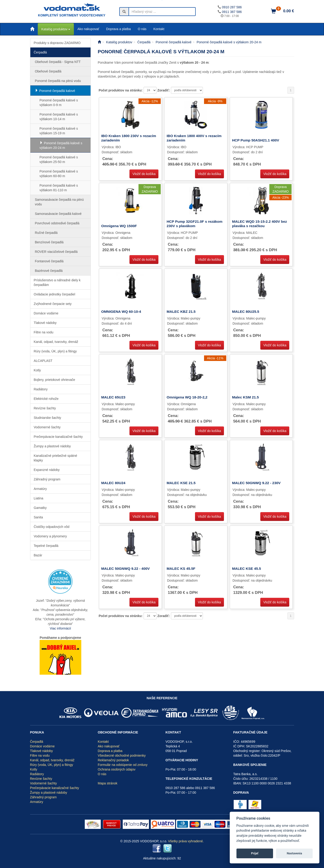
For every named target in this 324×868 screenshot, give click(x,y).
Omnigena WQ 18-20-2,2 (187, 397)
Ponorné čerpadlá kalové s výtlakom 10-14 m (59, 117)
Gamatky (40, 508)
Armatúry (40, 489)
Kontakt (159, 29)
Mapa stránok (108, 783)
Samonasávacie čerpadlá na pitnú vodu (59, 202)
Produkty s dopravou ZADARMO (57, 43)
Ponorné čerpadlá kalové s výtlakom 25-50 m (59, 160)
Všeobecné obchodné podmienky (122, 755)
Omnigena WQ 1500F (119, 226)
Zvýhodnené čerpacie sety (53, 304)
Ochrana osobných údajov (117, 769)
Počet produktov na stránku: (121, 90)
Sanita (38, 517)
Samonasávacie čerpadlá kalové (58, 214)
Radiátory (41, 389)
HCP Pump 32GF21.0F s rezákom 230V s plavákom (194, 224)
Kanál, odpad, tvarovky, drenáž (56, 342)
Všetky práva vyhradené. (186, 841)
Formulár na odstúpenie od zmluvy (123, 765)
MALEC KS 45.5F (181, 569)
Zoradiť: (164, 90)
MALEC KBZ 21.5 (181, 312)
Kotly (37, 370)
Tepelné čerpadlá (46, 546)
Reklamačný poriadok (113, 760)
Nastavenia (294, 853)
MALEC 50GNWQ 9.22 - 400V (126, 569)
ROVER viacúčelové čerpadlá (56, 252)
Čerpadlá (40, 52)
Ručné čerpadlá (46, 233)
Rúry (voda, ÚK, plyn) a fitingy (55, 351)
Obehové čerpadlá (48, 71)
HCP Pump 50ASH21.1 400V (256, 140)
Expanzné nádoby (47, 470)
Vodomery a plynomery (50, 536)
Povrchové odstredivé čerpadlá (57, 223)
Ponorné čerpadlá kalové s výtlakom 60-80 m (59, 174)
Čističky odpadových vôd (52, 527)
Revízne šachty (45, 408)
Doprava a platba (118, 29)
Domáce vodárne (46, 313)
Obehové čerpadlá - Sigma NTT (58, 62)
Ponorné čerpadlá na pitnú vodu (58, 81)
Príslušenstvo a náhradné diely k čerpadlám (57, 282)
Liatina (39, 498)
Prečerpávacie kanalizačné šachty (58, 437)
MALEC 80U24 (113, 483)
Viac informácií (60, 628)
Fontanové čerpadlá (49, 261)
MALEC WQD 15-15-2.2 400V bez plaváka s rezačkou (260, 224)
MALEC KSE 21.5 (181, 483)
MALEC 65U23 (113, 397)
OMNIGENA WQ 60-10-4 (121, 312)
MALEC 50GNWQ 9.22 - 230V (256, 483)
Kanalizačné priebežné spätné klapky (56, 458)
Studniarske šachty (47, 418)
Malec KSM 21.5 (245, 397)
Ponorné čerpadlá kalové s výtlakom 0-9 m (59, 103)
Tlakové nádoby (45, 323)
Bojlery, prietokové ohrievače (55, 380)
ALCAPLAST (43, 361)
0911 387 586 (232, 12)
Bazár (38, 555)
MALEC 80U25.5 (246, 312)
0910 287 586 (232, 7)
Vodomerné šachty (47, 427)
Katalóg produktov (56, 29)
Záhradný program (47, 479)
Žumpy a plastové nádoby (52, 446)
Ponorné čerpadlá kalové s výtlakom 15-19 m (59, 131)
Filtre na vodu (44, 332)
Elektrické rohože (46, 399)
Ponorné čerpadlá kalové (57, 91)
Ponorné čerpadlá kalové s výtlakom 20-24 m (61, 145)
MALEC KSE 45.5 (247, 569)
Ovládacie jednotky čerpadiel (55, 294)
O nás (142, 29)
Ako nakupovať (88, 29)
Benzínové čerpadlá (49, 242)
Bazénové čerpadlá (49, 271)
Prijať (255, 853)
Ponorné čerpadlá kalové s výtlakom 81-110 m (59, 188)
